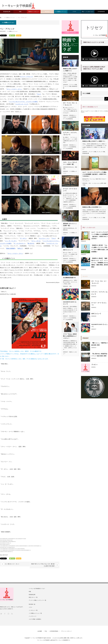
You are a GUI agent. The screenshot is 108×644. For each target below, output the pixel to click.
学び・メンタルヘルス (88, 12)
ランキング (66, 86)
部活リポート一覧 (33, 597)
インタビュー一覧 (33, 610)
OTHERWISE (101, 12)
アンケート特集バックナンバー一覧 (37, 600)
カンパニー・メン (44, 238)
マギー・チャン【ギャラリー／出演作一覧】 (70, 163)
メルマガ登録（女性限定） (35, 619)
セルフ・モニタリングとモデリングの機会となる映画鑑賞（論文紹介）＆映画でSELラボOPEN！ (94, 174)
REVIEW (47, 12)
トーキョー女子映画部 (36, 638)
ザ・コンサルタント (20, 243)
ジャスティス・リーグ (22, 104)
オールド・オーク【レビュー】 (70, 190)
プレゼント (94, 365)
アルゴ (39, 94)
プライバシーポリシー (66, 631)
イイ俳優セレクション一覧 (35, 613)
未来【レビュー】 (68, 250)
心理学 (102, 183)
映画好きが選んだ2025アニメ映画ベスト (70, 70)
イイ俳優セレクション (61, 12)
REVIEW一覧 (32, 604)
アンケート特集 (73, 85)
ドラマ (74, 12)
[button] (94, 53)
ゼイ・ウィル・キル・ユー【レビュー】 (70, 104)
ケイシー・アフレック (26, 76)
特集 (20, 12)
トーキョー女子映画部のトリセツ (37, 589)
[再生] (83, 59)
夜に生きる (31, 243)
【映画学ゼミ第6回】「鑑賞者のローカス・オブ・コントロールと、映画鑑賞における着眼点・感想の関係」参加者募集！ (100, 263)
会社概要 (40, 631)
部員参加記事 (7, 12)
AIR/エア (20, 248)
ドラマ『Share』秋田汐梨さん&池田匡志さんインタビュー (70, 336)
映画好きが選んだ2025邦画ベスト (92, 207)
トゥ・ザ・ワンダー (11, 241)
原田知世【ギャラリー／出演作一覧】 (70, 225)
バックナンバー (33, 616)
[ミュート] (103, 59)
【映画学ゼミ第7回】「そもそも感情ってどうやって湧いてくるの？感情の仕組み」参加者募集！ (100, 248)
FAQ (46, 631)
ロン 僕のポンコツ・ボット (12, 564)
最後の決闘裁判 (11, 248)
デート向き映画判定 (68, 119)
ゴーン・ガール (36, 241)
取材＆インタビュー (34, 12)
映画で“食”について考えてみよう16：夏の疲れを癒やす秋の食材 (43, 565)
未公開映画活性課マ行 (69, 278)
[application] (94, 54)
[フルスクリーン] (106, 59)
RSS (12, 614)
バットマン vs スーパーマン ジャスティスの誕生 (23, 102)
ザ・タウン (23, 238)
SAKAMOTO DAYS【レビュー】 (70, 303)
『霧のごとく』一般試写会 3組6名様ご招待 (99, 344)
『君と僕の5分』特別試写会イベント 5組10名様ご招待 (99, 355)
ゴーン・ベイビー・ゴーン (14, 89)
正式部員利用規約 (54, 631)
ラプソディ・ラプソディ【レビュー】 (70, 134)
